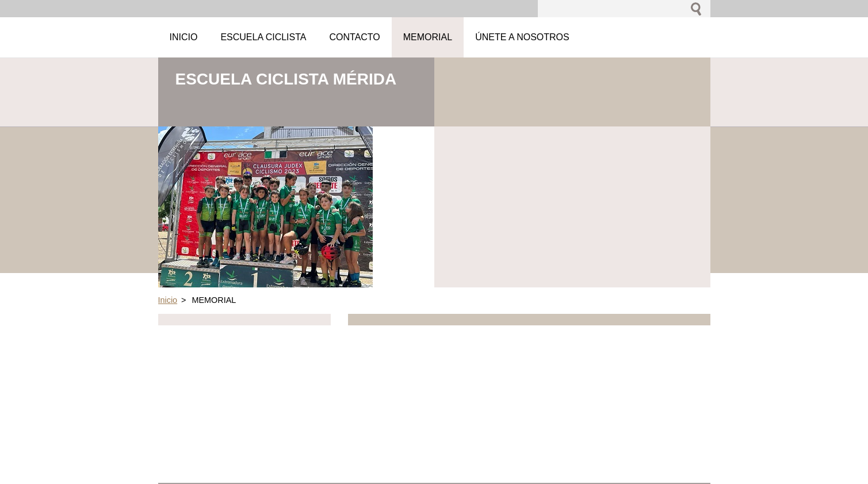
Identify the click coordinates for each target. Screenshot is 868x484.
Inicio (168, 300)
